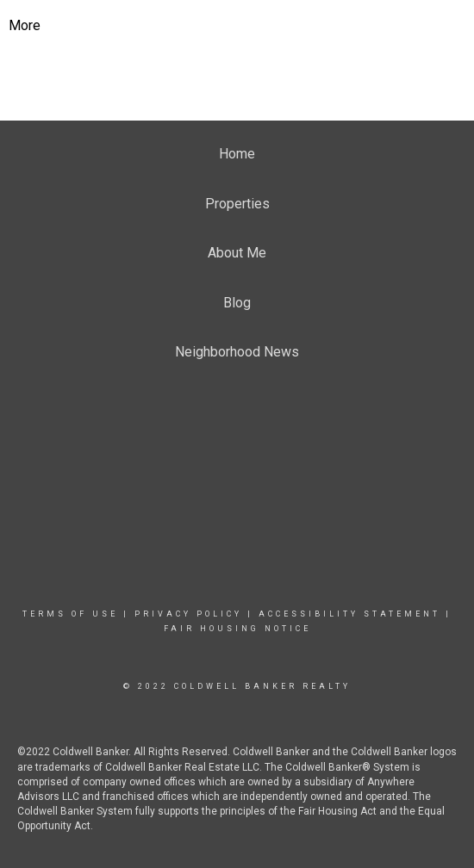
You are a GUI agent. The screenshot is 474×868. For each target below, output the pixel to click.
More (25, 25)
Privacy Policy (188, 614)
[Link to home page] (237, 26)
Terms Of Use (70, 614)
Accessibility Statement (349, 614)
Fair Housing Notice (237, 629)
